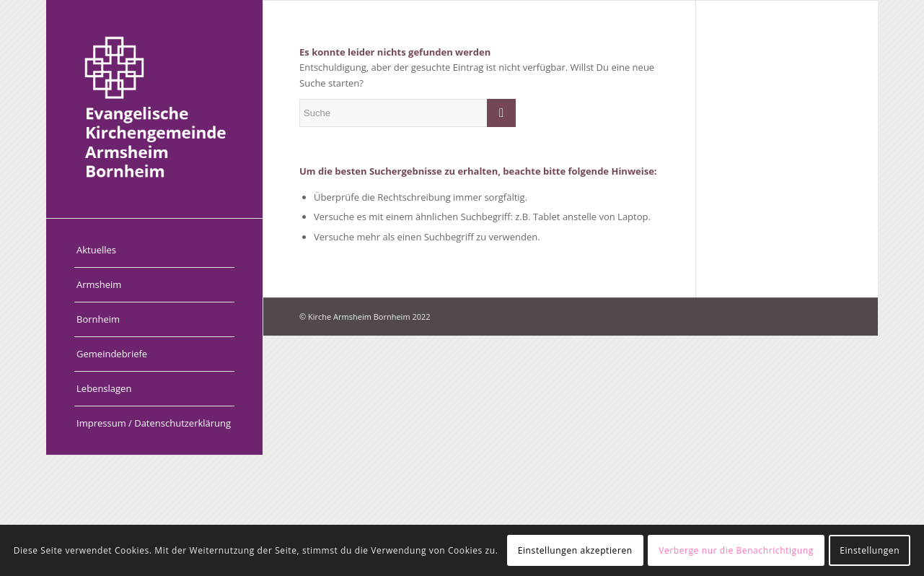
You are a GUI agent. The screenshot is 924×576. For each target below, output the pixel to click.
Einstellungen (870, 550)
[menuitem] (154, 250)
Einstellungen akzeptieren (575, 550)
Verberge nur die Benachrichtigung (736, 550)
